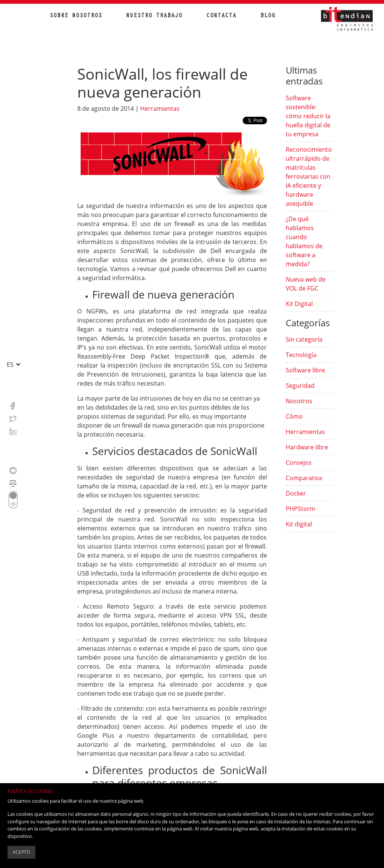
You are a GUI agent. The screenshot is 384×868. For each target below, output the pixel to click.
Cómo (294, 416)
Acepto (21, 852)
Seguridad (300, 386)
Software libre (305, 370)
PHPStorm (301, 509)
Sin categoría (304, 339)
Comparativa (304, 478)
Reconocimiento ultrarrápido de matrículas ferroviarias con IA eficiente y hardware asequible (309, 176)
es (11, 365)
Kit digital (299, 524)
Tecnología (301, 355)
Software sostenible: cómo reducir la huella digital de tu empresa (308, 116)
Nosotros (299, 401)
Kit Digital (299, 304)
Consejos (299, 463)
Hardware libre (307, 447)
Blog (268, 16)
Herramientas (160, 108)
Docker (296, 493)
